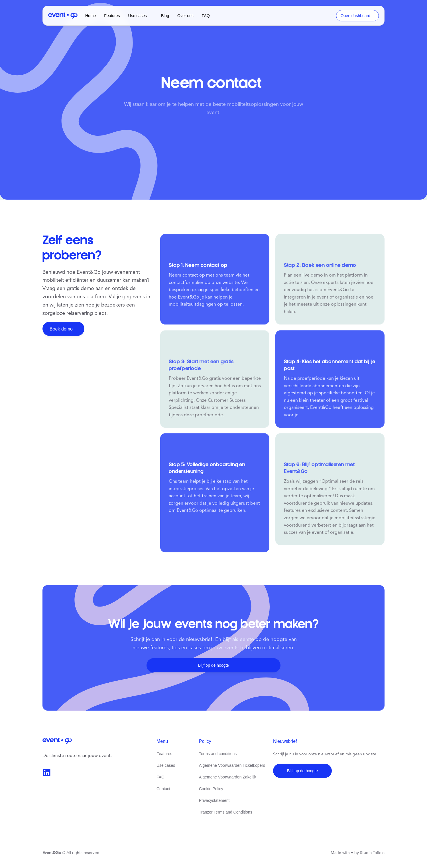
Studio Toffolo (372, 853)
